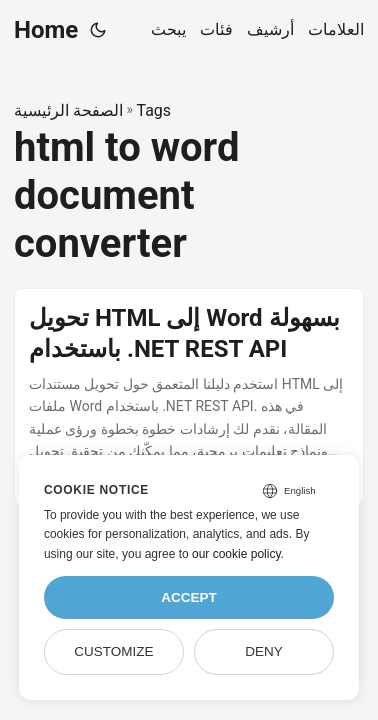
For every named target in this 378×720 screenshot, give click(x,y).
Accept (189, 597)
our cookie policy (236, 554)
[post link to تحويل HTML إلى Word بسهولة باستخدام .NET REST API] (189, 397)
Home (46, 30)
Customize (113, 651)
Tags (153, 110)
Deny (264, 651)
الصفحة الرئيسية (68, 110)
